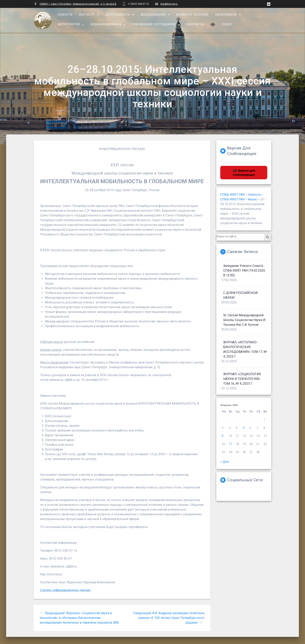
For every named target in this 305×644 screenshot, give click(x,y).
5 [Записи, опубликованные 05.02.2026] (244, 428)
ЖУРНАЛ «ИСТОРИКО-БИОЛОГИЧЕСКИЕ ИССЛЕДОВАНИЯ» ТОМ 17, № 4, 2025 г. (245, 349)
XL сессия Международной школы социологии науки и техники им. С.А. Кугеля (244, 320)
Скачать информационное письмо (65, 590)
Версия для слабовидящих (244, 172)
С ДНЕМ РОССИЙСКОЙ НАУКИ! (241, 295)
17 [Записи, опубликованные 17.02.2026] (231, 444)
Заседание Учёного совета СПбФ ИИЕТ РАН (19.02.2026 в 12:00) (244, 271)
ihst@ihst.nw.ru (169, 4)
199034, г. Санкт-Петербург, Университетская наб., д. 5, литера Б (78, 4)
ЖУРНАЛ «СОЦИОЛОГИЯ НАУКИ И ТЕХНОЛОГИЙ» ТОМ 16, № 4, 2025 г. (242, 379)
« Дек (225, 462)
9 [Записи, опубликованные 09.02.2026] (223, 436)
